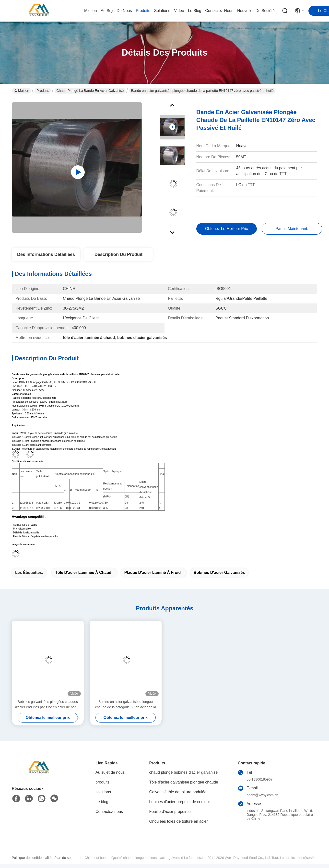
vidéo (179, 11)
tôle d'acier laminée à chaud (83, 573)
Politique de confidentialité (32, 858)
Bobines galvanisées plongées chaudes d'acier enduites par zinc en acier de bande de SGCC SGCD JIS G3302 (48, 705)
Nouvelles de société (256, 11)
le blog (195, 11)
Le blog (102, 802)
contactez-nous (219, 11)
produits (143, 11)
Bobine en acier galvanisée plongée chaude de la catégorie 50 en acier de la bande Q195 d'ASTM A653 (125, 705)
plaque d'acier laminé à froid (153, 573)
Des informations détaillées (46, 254)
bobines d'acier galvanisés (219, 573)
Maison (91, 11)
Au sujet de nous (110, 772)
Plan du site (63, 858)
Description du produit (118, 254)
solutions (162, 11)
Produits (43, 91)
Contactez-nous (109, 812)
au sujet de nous (116, 11)
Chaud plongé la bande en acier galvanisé (90, 91)
